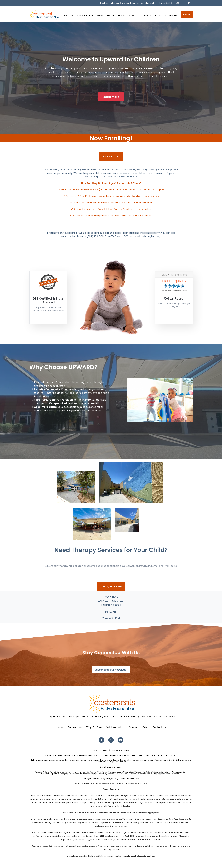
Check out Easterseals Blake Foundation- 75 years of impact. (127, 3)
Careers (147, 16)
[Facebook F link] (101, 740)
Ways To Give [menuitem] (94, 727)
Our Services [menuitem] (75, 727)
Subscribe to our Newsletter (111, 670)
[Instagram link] (111, 740)
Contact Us (171, 16)
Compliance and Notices (111, 767)
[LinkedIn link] (121, 740)
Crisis (158, 16)
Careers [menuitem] (134, 727)
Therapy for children (111, 586)
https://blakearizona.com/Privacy (99, 840)
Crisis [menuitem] (145, 727)
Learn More (111, 97)
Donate (187, 14)
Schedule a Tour (111, 156)
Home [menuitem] (60, 727)
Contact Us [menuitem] (159, 727)
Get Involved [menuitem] (113, 727)
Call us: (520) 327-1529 (169, 3)
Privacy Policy (141, 783)
